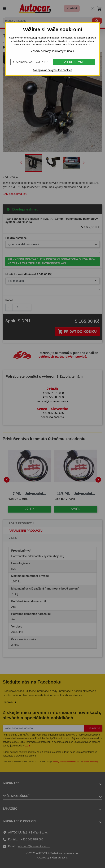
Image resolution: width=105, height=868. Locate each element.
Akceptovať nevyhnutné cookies (53, 70)
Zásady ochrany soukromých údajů (52, 51)
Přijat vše (74, 62)
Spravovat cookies (30, 62)
